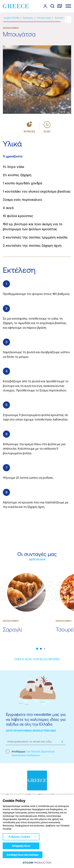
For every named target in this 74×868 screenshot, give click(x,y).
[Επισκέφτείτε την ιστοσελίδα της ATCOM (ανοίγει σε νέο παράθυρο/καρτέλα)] (37, 863)
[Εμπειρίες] (28, 18)
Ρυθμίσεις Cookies (19, 837)
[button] (37, 649)
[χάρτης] (60, 6)
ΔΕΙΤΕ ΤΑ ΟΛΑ (37, 559)
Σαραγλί (12, 630)
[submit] (62, 742)
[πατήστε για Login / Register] (45, 6)
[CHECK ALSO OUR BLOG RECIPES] (37, 659)
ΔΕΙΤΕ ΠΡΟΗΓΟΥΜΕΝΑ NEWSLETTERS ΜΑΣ (31, 731)
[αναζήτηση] (52, 6)
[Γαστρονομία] (44, 18)
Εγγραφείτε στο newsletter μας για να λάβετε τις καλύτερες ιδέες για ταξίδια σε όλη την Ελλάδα (36, 719)
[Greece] (16, 6)
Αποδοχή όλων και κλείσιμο (23, 855)
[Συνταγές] (60, 18)
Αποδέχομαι (30, 753)
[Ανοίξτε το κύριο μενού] (68, 6)
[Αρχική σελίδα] (12, 18)
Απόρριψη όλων (21, 846)
